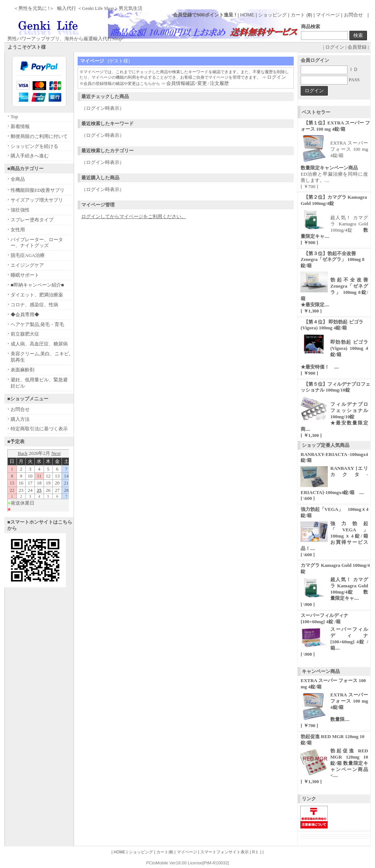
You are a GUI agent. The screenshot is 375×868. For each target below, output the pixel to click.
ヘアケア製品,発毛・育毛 (37, 324)
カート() (165, 852)
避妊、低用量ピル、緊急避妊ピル (39, 383)
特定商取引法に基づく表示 (39, 429)
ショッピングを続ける (34, 146)
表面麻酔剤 (23, 370)
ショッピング (272, 15)
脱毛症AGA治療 (28, 255)
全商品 (18, 179)
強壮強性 (20, 210)
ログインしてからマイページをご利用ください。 (134, 216)
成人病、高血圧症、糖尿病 (39, 344)
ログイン (335, 47)
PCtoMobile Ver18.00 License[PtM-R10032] (187, 863)
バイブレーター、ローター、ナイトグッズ (37, 243)
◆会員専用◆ (25, 315)
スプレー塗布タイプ (32, 220)
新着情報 (20, 126)
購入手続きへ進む (30, 156)
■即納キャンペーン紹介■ (37, 285)
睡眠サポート (25, 275)
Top (14, 117)
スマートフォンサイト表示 (224, 852)
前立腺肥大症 (25, 334)
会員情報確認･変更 (187, 83)
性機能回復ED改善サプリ (38, 190)
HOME (247, 15)
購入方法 (20, 419)
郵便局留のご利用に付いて (39, 136)
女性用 (18, 230)
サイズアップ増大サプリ (37, 200)
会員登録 (357, 47)
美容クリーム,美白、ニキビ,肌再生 (40, 357)
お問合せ (353, 15)
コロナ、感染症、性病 (34, 305)
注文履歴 (219, 83)
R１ (256, 852)
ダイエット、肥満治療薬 (37, 295)
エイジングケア (27, 265)
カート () (302, 15)
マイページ (328, 15)
